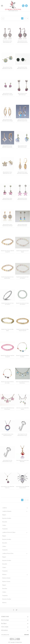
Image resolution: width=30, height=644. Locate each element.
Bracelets (5, 522)
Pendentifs (5, 529)
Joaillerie (5, 508)
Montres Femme (6, 582)
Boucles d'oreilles (7, 518)
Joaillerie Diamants (7, 511)
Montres (4, 575)
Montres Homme (6, 578)
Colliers (4, 525)
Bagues (4, 515)
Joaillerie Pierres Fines (8, 553)
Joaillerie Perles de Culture (9, 532)
